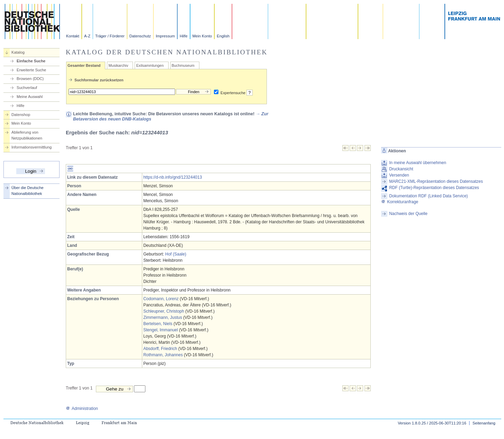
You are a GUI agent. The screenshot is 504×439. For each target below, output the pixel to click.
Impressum (165, 36)
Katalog (18, 52)
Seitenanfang (484, 423)
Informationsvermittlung (31, 147)
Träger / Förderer (110, 36)
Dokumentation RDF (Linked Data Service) (428, 196)
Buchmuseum (183, 65)
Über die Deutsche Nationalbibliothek (28, 191)
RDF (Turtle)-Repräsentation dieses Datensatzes (434, 188)
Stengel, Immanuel (161, 330)
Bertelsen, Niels (158, 324)
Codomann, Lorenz (161, 299)
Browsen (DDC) (30, 79)
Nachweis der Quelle (408, 214)
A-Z (87, 36)
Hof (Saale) (176, 254)
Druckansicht (401, 169)
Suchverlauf (27, 88)
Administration (82, 409)
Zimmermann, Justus (163, 317)
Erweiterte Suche (31, 70)
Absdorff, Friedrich (160, 349)
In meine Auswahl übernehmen (418, 163)
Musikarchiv (118, 65)
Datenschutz (140, 36)
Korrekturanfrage (400, 202)
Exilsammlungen (150, 65)
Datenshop (21, 115)
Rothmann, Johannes (163, 355)
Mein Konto (202, 36)
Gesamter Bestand (84, 65)
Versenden (399, 175)
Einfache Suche (31, 61)
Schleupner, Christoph (164, 311)
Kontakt (73, 36)
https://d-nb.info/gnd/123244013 (173, 177)
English (223, 36)
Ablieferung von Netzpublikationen (27, 135)
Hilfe (183, 36)
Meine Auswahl (30, 97)
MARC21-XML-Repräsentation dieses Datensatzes (436, 181)
